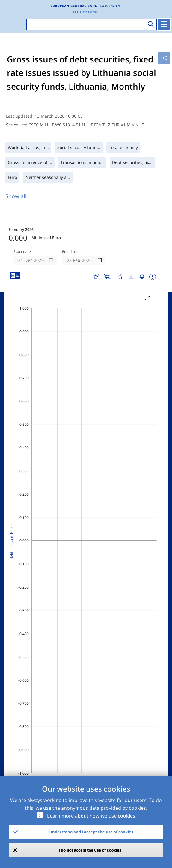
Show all (16, 196)
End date (70, 252)
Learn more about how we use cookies (91, 816)
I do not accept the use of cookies (90, 850)
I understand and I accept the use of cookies (90, 832)
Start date (22, 252)
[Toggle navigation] (164, 24)
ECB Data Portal (85, 12)
